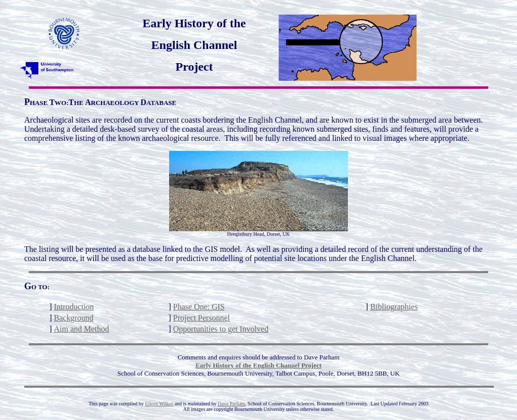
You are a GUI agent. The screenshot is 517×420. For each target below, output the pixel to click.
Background (74, 318)
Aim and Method (82, 329)
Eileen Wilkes (159, 404)
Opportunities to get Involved (221, 329)
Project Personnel (201, 318)
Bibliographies (394, 307)
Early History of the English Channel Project (258, 365)
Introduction (74, 307)
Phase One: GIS (199, 307)
